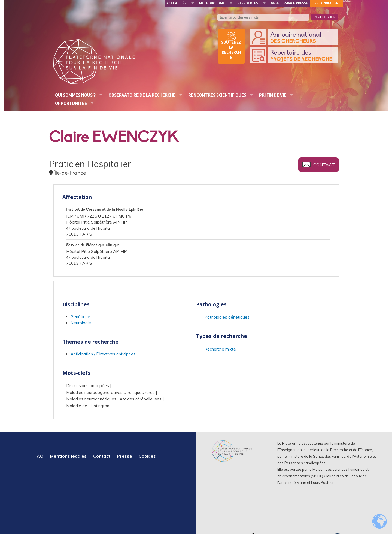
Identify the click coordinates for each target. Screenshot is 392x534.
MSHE (275, 3)
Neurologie (81, 323)
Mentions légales (68, 456)
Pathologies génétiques (227, 317)
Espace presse (296, 3)
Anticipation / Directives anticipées (103, 354)
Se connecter (326, 3)
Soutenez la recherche (231, 50)
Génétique (80, 317)
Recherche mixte (220, 349)
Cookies (147, 456)
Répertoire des (303, 56)
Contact (324, 165)
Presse (124, 456)
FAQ (39, 456)
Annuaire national (303, 38)
